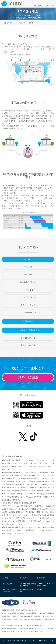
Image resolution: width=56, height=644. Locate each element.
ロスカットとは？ (28, 305)
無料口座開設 (28, 377)
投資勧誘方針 (41, 578)
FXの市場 (28, 267)
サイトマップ (41, 590)
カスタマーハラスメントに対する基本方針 (45, 585)
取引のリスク (24, 578)
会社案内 (5, 578)
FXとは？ (28, 259)
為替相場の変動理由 (28, 282)
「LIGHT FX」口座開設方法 (28, 330)
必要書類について (28, 338)
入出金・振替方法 (28, 345)
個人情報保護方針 (8, 584)
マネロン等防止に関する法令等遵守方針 (10, 591)
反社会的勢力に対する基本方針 (28, 591)
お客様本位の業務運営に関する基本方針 (28, 585)
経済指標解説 (28, 321)
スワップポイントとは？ (28, 297)
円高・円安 (28, 274)
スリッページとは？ (28, 312)
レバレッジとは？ (28, 290)
